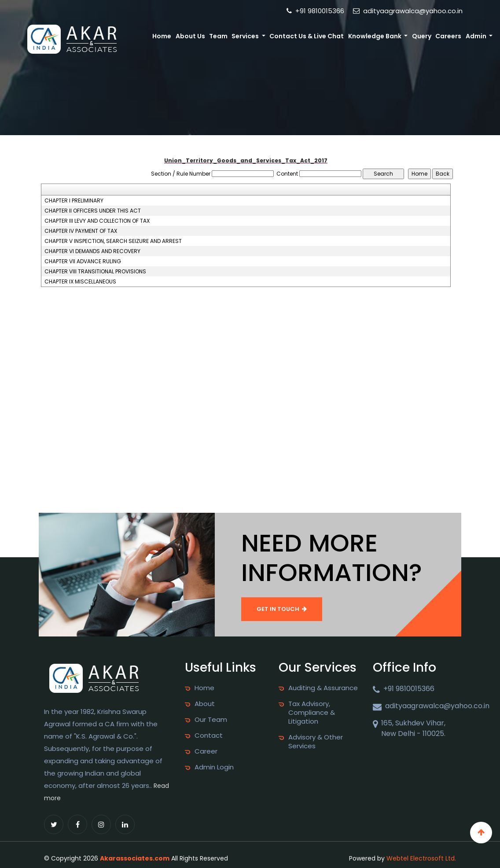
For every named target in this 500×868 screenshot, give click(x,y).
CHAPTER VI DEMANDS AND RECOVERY (92, 251)
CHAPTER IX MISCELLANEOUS (80, 282)
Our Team (211, 720)
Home (162, 36)
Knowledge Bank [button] (375, 36)
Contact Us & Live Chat (307, 36)
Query (422, 36)
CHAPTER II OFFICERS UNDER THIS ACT (93, 211)
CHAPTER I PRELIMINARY (74, 201)
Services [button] (246, 36)
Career (206, 751)
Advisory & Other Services (316, 742)
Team (218, 36)
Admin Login (214, 767)
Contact (209, 736)
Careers (448, 36)
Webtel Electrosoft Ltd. (421, 858)
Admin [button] (477, 36)
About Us (190, 36)
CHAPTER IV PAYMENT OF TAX (81, 231)
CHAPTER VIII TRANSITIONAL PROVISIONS (95, 272)
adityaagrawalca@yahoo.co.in (408, 11)
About (205, 704)
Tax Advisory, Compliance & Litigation (312, 713)
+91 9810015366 (315, 11)
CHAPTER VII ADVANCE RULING (83, 261)
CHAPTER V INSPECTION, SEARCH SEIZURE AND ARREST (113, 241)
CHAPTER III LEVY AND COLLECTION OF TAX (97, 221)
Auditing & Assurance (323, 688)
